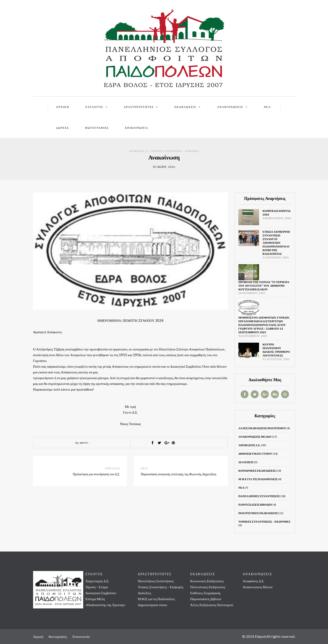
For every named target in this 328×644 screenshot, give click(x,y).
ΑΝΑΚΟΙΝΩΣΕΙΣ (230, 107)
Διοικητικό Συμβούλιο (101, 593)
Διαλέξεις (246, 462)
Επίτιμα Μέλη (95, 599)
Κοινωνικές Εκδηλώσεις (257, 471)
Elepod (260, 636)
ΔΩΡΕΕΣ (63, 128)
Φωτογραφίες (58, 636)
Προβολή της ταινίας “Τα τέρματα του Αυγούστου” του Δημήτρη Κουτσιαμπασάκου (264, 286)
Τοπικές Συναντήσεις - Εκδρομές (175, 151)
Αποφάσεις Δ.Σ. (139, 151)
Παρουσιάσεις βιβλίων (255, 505)
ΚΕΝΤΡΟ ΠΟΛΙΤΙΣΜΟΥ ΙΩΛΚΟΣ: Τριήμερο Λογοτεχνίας (276, 350)
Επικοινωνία (137, 128)
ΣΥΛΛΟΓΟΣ (94, 107)
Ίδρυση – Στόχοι (97, 587)
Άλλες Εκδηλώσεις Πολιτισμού (262, 428)
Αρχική (38, 636)
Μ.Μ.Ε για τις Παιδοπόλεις (258, 479)
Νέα (241, 488)
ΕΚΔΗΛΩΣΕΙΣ (185, 107)
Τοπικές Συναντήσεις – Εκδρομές (264, 522)
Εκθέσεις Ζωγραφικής (206, 593)
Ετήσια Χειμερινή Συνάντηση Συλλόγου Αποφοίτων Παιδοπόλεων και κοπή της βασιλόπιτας (276, 243)
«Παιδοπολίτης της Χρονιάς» (106, 605)
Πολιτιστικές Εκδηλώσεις (258, 513)
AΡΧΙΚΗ (63, 107)
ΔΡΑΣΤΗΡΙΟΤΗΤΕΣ (139, 107)
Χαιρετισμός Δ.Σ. (97, 581)
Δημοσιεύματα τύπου (255, 454)
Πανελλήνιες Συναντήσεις (259, 496)
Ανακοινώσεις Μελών (255, 437)
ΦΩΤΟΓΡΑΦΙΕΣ (97, 128)
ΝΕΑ (267, 107)
